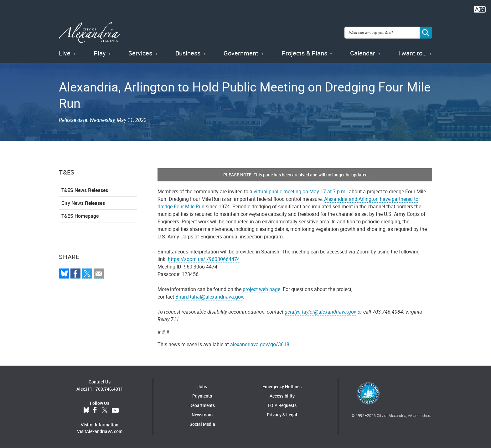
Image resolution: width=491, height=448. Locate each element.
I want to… (412, 53)
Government (241, 53)
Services (140, 53)
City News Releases (83, 203)
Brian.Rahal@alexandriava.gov (209, 297)
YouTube (115, 410)
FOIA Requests (282, 405)
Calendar (363, 53)
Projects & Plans (304, 53)
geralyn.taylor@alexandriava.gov (320, 312)
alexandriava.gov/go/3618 (260, 344)
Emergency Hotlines (282, 386)
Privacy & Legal (282, 415)
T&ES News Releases (85, 190)
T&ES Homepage (80, 216)
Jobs (202, 386)
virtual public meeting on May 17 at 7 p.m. (300, 191)
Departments (202, 405)
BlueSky (86, 410)
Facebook (95, 410)
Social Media (202, 424)
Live (65, 53)
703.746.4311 (109, 389)
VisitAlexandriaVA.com (100, 431)
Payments (202, 396)
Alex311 (84, 389)
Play (100, 53)
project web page (261, 289)
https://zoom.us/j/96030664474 (204, 259)
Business (188, 53)
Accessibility (282, 396)
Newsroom (202, 415)
